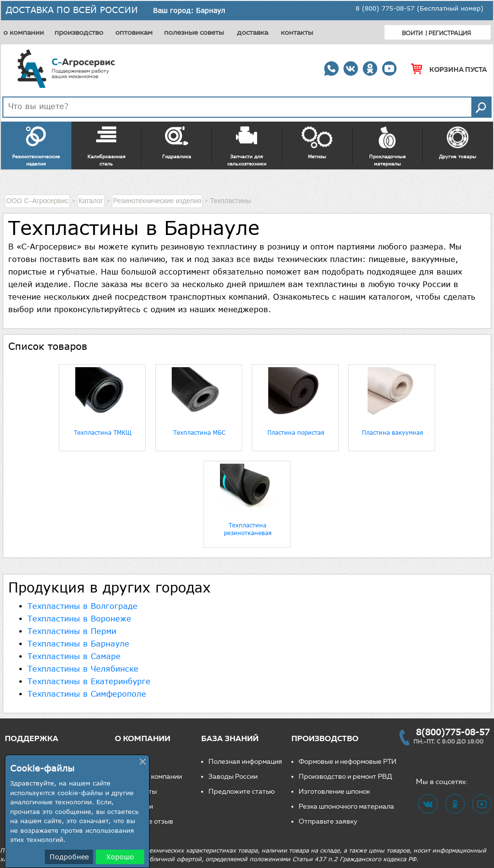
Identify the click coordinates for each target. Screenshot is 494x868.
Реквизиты (139, 792)
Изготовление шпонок (334, 792)
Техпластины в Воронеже (79, 619)
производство (79, 32)
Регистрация (450, 33)
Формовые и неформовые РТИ (348, 762)
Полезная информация (245, 762)
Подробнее (69, 857)
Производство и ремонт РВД (345, 777)
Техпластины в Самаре (74, 656)
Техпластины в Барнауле (78, 644)
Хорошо (120, 857)
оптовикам (134, 32)
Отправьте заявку (328, 821)
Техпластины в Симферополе (87, 694)
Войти (412, 33)
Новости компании (152, 777)
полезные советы (194, 32)
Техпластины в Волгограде (82, 606)
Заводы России (233, 777)
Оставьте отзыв (148, 821)
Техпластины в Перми (72, 631)
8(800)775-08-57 (453, 732)
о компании (24, 32)
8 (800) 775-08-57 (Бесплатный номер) (419, 8)
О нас (131, 762)
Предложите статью (242, 792)
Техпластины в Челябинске (83, 669)
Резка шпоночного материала (346, 806)
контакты (297, 32)
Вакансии (137, 806)
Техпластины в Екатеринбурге (89, 681)
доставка (253, 32)
